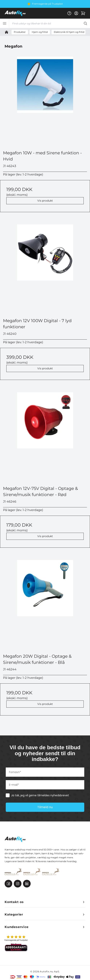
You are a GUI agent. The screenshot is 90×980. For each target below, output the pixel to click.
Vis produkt (45, 201)
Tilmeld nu (45, 807)
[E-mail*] (45, 785)
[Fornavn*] (45, 772)
